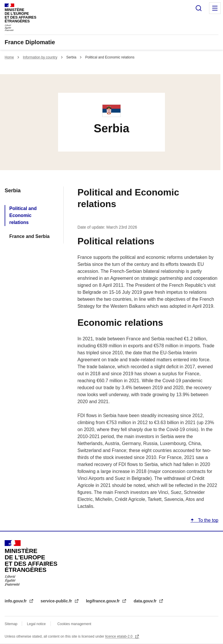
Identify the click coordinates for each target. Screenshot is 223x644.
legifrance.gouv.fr (103, 601)
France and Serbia (29, 236)
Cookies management (74, 624)
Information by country (40, 57)
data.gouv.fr (146, 601)
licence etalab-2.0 (119, 636)
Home (9, 57)
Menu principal (215, 8)
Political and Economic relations (23, 215)
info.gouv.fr (16, 601)
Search (199, 8)
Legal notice (36, 624)
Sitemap (11, 624)
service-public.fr (57, 601)
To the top (208, 520)
